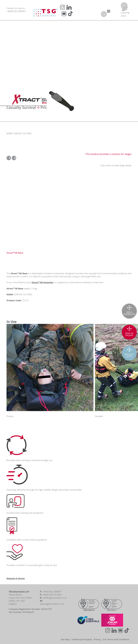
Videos (21, 21)
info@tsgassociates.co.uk (54, 598)
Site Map (65, 639)
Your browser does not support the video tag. (98, 102)
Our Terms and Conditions (116, 639)
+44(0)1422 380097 (16, 11)
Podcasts (22, 30)
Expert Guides (24, 40)
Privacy (97, 639)
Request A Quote (16, 578)
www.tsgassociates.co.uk (52, 604)
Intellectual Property (82, 639)
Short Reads (23, 49)
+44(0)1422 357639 (52, 595)
